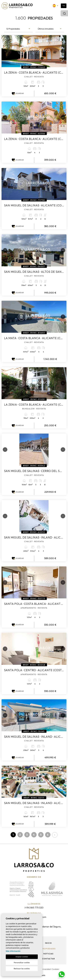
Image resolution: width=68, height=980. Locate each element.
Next (62, 51)
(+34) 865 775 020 (34, 908)
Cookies (55, 969)
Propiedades (48, 949)
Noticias (48, 954)
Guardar (18, 94)
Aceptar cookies (22, 957)
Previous (4, 51)
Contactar (49, 959)
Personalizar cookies (22, 963)
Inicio (48, 943)
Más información (13, 951)
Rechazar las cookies (22, 969)
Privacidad (46, 969)
